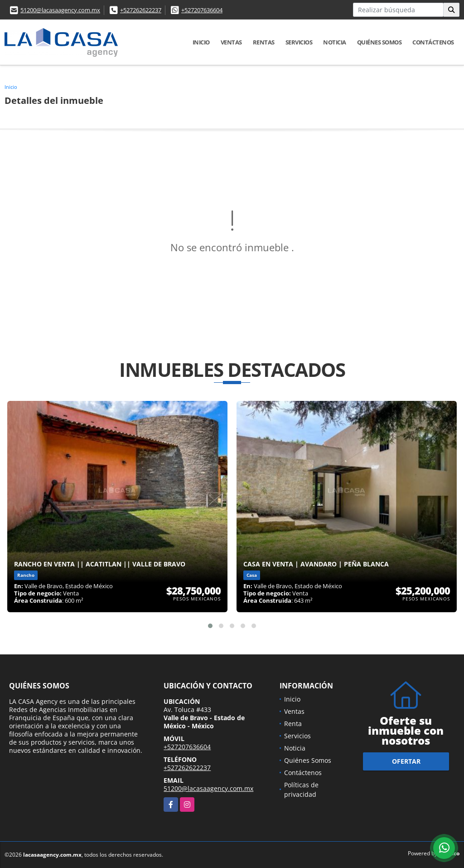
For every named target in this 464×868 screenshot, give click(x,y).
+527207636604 (202, 10)
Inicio (201, 42)
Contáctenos (433, 42)
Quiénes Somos (379, 42)
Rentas (264, 42)
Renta (293, 724)
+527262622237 (141, 10)
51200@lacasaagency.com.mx (60, 10)
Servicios (299, 42)
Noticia (335, 42)
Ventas (231, 42)
